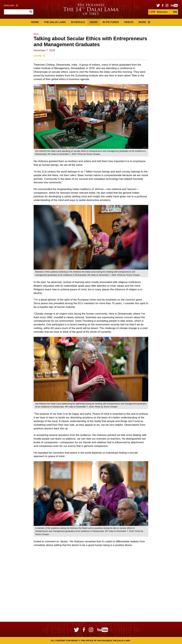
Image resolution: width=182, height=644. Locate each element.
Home (35, 22)
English (11, 5)
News (94, 22)
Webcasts (158, 12)
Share (38, 56)
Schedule (78, 22)
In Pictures (111, 22)
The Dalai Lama (55, 22)
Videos (129, 22)
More (144, 22)
